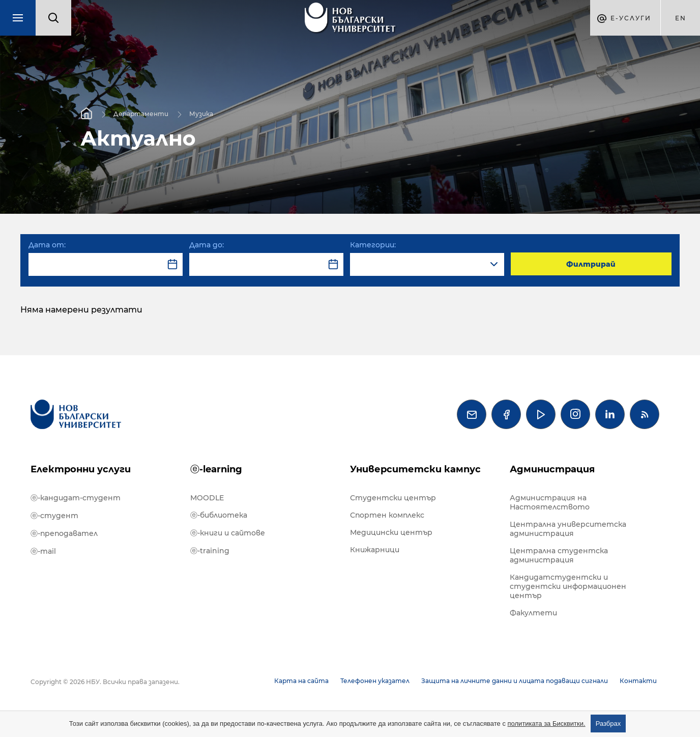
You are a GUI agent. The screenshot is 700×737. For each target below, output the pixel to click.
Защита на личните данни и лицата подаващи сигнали (515, 681)
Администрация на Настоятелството (550, 502)
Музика (201, 113)
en (681, 18)
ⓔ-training (210, 551)
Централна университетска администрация (568, 529)
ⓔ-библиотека (219, 515)
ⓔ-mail (43, 551)
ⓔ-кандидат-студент (76, 498)
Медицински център (391, 532)
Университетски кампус (415, 469)
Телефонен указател (375, 681)
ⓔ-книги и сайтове (228, 533)
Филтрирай (591, 264)
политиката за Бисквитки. (547, 724)
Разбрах (608, 724)
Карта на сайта (301, 681)
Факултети (533, 613)
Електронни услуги (81, 469)
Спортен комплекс (387, 515)
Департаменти (141, 113)
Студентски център (393, 498)
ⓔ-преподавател (64, 533)
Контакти (638, 681)
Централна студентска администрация (559, 555)
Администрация (552, 469)
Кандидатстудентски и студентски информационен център (568, 586)
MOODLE (207, 498)
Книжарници (375, 550)
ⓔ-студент (54, 516)
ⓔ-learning (216, 469)
